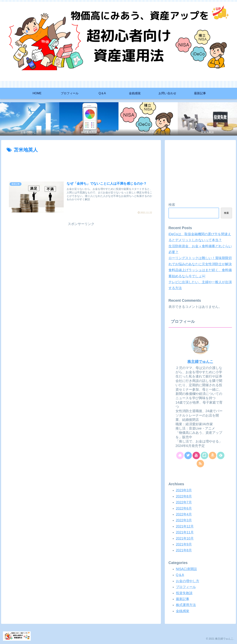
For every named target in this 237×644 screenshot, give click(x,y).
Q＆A (180, 575)
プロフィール (186, 587)
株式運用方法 (186, 605)
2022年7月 (184, 502)
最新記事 (183, 599)
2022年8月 (184, 496)
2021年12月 (185, 526)
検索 (172, 205)
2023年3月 (184, 490)
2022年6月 (184, 508)
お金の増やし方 (188, 581)
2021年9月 (184, 544)
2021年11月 (185, 532)
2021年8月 (184, 550)
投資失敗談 (184, 593)
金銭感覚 (183, 611)
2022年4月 (184, 514)
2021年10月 (185, 538)
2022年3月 (184, 520)
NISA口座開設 (186, 569)
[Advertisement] (81, 164)
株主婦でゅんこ (200, 362)
